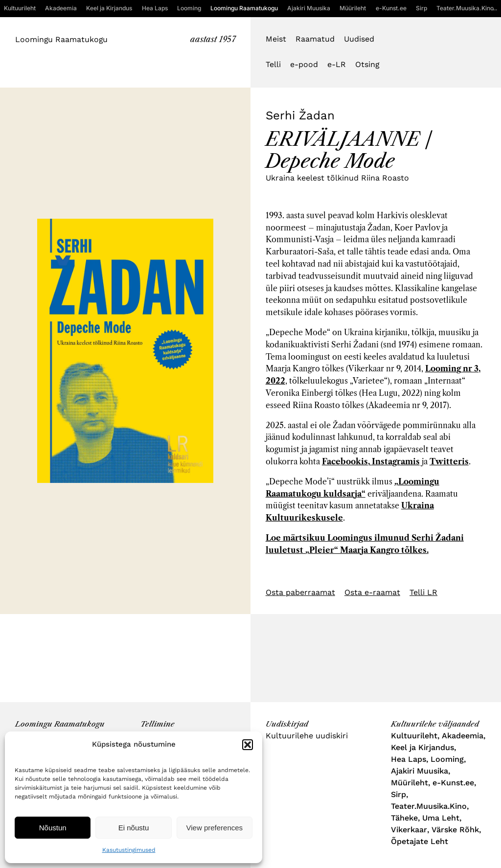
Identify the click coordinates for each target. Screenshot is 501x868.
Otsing (367, 64)
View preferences (215, 828)
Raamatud (315, 39)
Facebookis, (347, 461)
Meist (276, 39)
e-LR (337, 64)
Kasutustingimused (129, 850)
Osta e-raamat (372, 592)
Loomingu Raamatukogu (61, 39)
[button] (248, 745)
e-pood (304, 64)
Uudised (359, 39)
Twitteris (449, 461)
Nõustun (53, 828)
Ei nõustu (134, 828)
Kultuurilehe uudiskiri (307, 736)
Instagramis (396, 461)
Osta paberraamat (300, 592)
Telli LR (423, 592)
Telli (273, 64)
